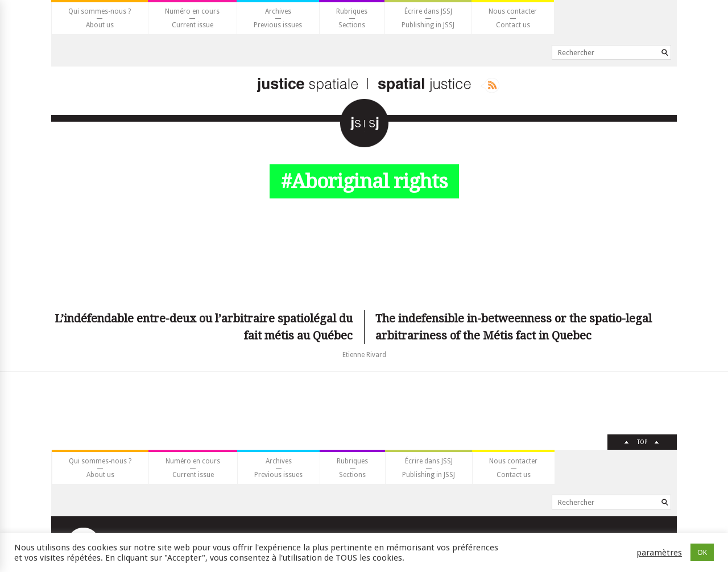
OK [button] (702, 552)
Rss (490, 85)
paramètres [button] (659, 553)
